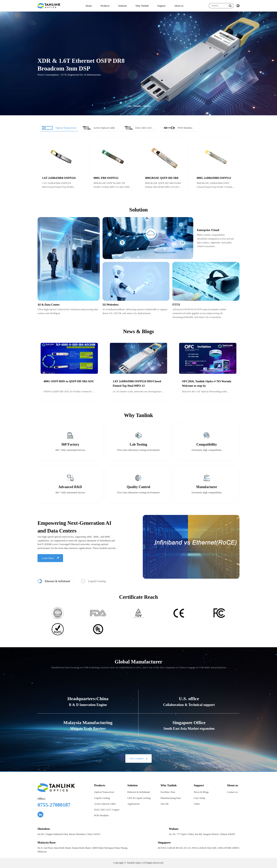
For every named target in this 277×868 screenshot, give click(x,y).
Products (105, 6)
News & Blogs (201, 792)
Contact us (232, 792)
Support (162, 6)
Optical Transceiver (104, 792)
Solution (123, 6)
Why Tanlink (142, 6)
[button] (128, 106)
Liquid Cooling (102, 798)
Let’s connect (138, 758)
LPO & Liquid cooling (139, 798)
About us (179, 6)
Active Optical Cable (105, 804)
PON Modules (102, 815)
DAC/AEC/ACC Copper (107, 810)
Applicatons (133, 804)
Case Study (200, 798)
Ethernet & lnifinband (138, 792)
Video (197, 804)
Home (89, 6)
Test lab (165, 804)
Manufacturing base (171, 798)
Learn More (50, 558)
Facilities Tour (168, 792)
